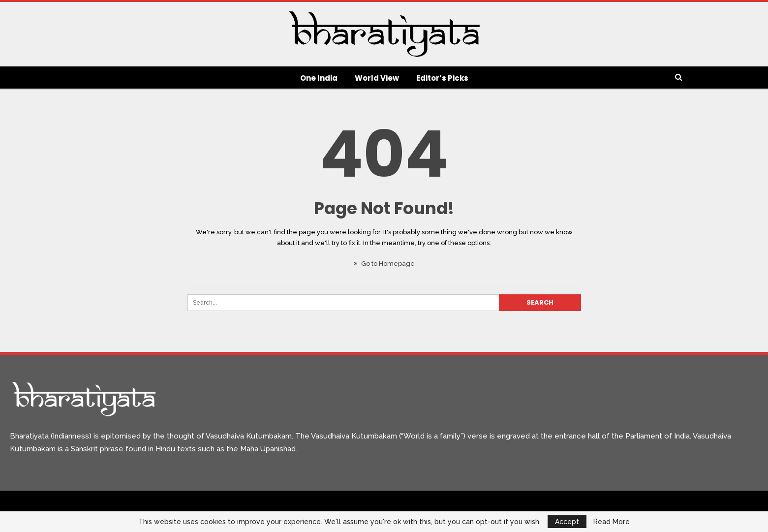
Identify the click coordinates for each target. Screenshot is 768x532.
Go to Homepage (384, 264)
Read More (612, 522)
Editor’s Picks (442, 78)
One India (319, 78)
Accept (567, 522)
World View (377, 78)
